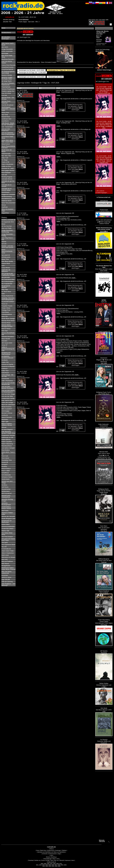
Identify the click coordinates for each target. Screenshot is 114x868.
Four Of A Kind (6, 93)
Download (31, 860)
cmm (3, 266)
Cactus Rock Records (8, 65)
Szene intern (6, 524)
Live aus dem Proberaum (6, 130)
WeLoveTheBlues (7, 561)
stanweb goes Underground (6, 496)
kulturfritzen (5, 373)
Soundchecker (6, 489)
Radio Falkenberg (7, 444)
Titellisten (64, 850)
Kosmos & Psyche (7, 364)
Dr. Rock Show (6, 292)
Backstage (5, 53)
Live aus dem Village (8, 394)
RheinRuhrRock (7, 446)
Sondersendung (7, 197)
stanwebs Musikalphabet (6, 504)
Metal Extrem (6, 144)
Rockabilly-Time (7, 460)
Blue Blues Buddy (7, 261)
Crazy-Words (6, 268)
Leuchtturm (5, 121)
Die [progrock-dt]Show (6, 287)
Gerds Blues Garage (8, 319)
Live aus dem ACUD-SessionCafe (8, 384)
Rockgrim (5, 464)
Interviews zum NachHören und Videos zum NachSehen (51, 852)
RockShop (54, 857)
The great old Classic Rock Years (8, 540)
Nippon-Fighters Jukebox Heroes (7, 424)
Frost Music (5, 312)
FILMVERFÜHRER (8, 302)
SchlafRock (5, 473)
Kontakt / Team (49, 860)
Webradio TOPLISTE (102, 841)
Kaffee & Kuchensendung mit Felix (8, 349)
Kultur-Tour (5, 371)
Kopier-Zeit (5, 362)
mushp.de (5, 415)
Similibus (4, 485)
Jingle (59, 854)
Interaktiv (4, 341)
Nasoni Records (7, 417)
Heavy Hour (5, 113)
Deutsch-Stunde (7, 75)
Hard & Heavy (6, 329)
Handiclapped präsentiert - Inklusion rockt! (8, 109)
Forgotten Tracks (7, 306)
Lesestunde (5, 379)
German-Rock (6, 323)
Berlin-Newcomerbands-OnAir (7, 251)
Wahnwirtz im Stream (8, 557)
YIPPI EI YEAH (6, 577)
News (54, 859)
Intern (73, 860)
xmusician (5, 575)
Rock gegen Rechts (8, 170)
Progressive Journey (8, 435)
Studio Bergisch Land (8, 519)
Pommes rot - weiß (8, 168)
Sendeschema (6, 33)
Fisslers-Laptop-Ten (8, 91)
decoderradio (6, 277)
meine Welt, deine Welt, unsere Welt (7, 141)
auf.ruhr (4, 244)
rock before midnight (8, 448)
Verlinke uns (37, 860)
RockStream (5, 192)
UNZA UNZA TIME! (8, 551)
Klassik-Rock (6, 117)
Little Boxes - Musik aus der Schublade (8, 124)
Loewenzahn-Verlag (8, 398)
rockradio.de (51, 847)
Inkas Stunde (6, 339)
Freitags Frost (6, 310)
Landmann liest (6, 119)
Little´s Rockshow (7, 381)
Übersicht (62, 860)
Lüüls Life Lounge (7, 403)
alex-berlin (5, 47)
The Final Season (7, 537)
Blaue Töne (5, 259)
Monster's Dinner (7, 413)
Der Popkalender (7, 284)
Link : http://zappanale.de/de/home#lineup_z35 (71, 225)
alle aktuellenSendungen (6, 38)
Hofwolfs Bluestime (8, 337)
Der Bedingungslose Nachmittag (8, 72)
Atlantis (4, 242)
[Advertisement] (104, 806)
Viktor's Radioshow (8, 553)
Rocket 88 (5, 462)
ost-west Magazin (7, 429)
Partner (48, 857)
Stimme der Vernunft (8, 516)
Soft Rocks (5, 487)
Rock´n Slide (6, 471)
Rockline (4, 466)
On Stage (5, 160)
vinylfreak (5, 207)
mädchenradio (6, 154)
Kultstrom (5, 369)
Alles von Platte (6, 228)
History (51, 849)
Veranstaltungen (48, 859)
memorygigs (5, 411)
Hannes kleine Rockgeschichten (7, 326)
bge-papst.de (6, 255)
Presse (43, 860)
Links (58, 859)
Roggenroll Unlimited (8, 194)
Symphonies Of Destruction (6, 521)
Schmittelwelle (6, 475)
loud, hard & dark (7, 400)
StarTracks (5, 511)
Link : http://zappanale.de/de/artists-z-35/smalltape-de (73, 129)
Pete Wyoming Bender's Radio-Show (8, 432)
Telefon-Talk (5, 531)
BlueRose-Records (8, 59)
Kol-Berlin (5, 360)
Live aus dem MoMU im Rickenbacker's (8, 391)
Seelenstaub (5, 479)
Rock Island (5, 458)
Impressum (68, 860)
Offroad (4, 427)
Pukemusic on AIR (7, 437)
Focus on (4, 304)
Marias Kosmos (6, 407)
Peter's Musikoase (7, 164)
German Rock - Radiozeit (6, 102)
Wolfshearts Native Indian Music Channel (8, 569)
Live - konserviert (7, 127)
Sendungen (58, 850)
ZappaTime (5, 213)
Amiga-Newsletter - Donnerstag (8, 231)
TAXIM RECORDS (7, 529)
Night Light (5, 421)
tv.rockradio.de (6, 549)
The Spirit (5, 542)
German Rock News (8, 321)
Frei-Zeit (4, 95)
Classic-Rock (6, 263)
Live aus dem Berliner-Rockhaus (7, 387)
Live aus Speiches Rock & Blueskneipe (8, 134)
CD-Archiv (45, 854)
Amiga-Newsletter (7, 49)
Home (3, 28)
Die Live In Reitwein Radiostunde (8, 84)
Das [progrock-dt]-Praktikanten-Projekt (8, 274)
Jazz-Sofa (5, 115)
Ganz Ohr (5, 316)
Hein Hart (5, 331)
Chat (51, 855)
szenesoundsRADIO (8, 527)
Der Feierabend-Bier (8, 279)
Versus (4, 205)
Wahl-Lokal (5, 555)
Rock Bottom (6, 450)
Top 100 (4, 547)
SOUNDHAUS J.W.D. (8, 199)
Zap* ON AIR (6, 579)
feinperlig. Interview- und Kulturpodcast (8, 299)
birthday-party (6, 257)
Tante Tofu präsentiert (8, 203)
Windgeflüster (6, 566)
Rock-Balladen (6, 173)
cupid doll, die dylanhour (6, 271)
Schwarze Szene (7, 477)
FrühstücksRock (7, 314)
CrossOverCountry (7, 67)
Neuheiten (5, 419)
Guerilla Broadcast (7, 105)
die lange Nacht (6, 81)
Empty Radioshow (7, 296)
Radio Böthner (6, 440)
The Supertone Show (8, 545)
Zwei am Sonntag (7, 582)
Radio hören (43, 850)
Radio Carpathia (7, 442)
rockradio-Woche (7, 179)
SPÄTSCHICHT (7, 493)
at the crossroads (7, 51)
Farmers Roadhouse (8, 89)
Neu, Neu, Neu (6, 156)
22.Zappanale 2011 (8, 222)
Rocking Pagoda (7, 177)
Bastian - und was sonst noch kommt (7, 247)
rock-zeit (4, 175)
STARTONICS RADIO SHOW (6, 508)
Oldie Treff (5, 158)
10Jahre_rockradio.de (8, 220)
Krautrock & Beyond (8, 366)
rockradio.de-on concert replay (6, 189)
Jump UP (4, 345)
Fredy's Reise (6, 308)
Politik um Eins (6, 166)
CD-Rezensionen (52, 854)
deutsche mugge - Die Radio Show (7, 78)
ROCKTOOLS (6, 469)
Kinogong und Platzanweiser (6, 353)
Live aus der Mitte (7, 396)
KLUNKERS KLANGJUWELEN (7, 357)
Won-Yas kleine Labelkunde (6, 572)
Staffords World (6, 201)
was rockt (5, 559)
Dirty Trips (5, 289)
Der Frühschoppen (7, 282)
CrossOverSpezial (7, 69)
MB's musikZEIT (7, 409)
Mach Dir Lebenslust (8, 405)
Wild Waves (5, 564)
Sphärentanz (6, 491)
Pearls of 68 (5, 162)
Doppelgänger (6, 87)
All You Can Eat (6, 226)
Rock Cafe (5, 456)
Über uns (56, 860)
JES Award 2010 (7, 343)
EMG (3, 294)
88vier (3, 224)
